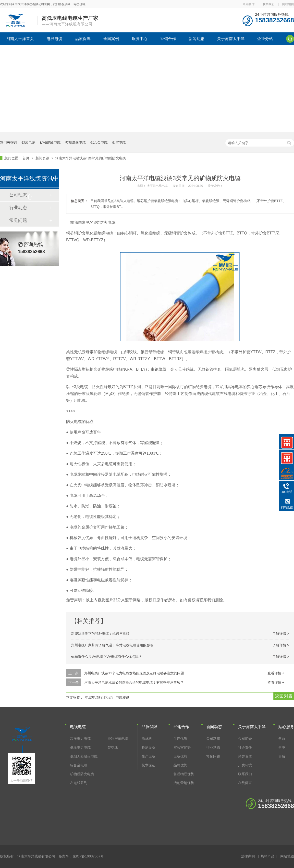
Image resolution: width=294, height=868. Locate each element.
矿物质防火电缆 (82, 774)
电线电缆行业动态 (99, 697)
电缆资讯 (122, 697)
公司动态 (213, 739)
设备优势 (180, 756)
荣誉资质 (245, 756)
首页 (26, 158)
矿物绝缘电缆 (50, 142)
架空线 (113, 747)
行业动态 (18, 208)
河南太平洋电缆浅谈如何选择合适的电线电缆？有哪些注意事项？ (134, 682)
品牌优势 (180, 765)
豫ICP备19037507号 (88, 856)
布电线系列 (79, 783)
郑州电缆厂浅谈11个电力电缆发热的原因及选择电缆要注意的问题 (134, 673)
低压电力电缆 (80, 747)
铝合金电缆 (99, 142)
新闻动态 (196, 39)
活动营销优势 (184, 783)
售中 (282, 747)
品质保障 (83, 39)
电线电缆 (54, 39)
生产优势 (180, 739)
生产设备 (148, 756)
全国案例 (111, 39)
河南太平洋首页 (20, 39)
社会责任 (245, 747)
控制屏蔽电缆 (75, 142)
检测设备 (148, 747)
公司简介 (245, 739)
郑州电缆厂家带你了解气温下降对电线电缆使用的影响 (112, 645)
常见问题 (18, 220)
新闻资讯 (43, 158)
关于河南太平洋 (231, 39)
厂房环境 (245, 765)
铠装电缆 (28, 142)
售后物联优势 (184, 774)
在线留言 (245, 783)
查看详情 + (276, 673)
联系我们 (269, 4)
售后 (282, 756)
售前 (282, 739)
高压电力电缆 (80, 739)
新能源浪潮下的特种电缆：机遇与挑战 (100, 634)
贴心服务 (286, 727)
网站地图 (288, 4)
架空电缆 (119, 142)
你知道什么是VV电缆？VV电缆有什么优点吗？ (106, 657)
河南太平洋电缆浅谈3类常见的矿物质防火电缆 (91, 158)
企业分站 (265, 39)
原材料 (147, 739)
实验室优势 (182, 747)
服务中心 (140, 39)
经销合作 (249, 4)
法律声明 (248, 856)
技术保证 (148, 765)
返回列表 (284, 696)
